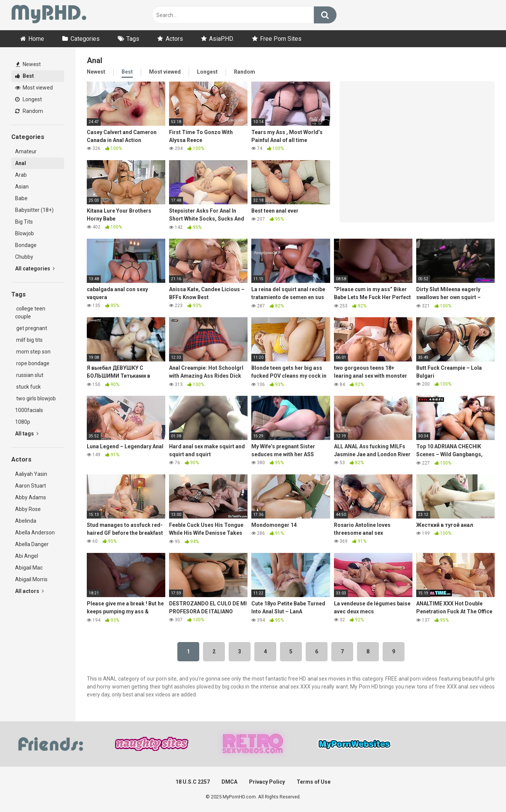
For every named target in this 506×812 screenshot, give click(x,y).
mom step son (33, 352)
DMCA (229, 782)
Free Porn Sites (281, 39)
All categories (35, 269)
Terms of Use (314, 782)
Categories (85, 39)
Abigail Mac (29, 568)
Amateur (26, 151)
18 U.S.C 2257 (193, 782)
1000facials (29, 410)
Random (29, 111)
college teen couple (30, 313)
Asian (22, 187)
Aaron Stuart (31, 486)
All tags (27, 434)
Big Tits (24, 222)
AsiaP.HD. (221, 39)
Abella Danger (32, 544)
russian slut (29, 375)
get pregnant (31, 328)
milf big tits (29, 340)
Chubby (24, 257)
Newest (28, 64)
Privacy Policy (267, 782)
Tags (133, 39)
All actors (29, 591)
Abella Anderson (35, 533)
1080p (23, 422)
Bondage (26, 245)
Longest (28, 99)
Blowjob (25, 233)
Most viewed (34, 88)
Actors (174, 39)
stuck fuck (28, 387)
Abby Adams (31, 497)
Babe (21, 198)
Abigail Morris (31, 579)
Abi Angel (27, 556)
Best (25, 76)
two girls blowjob (35, 398)
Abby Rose (28, 509)
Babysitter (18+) (34, 210)
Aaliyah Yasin (31, 474)
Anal (21, 163)
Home (36, 39)
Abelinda (26, 521)
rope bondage (32, 363)
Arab (21, 175)
